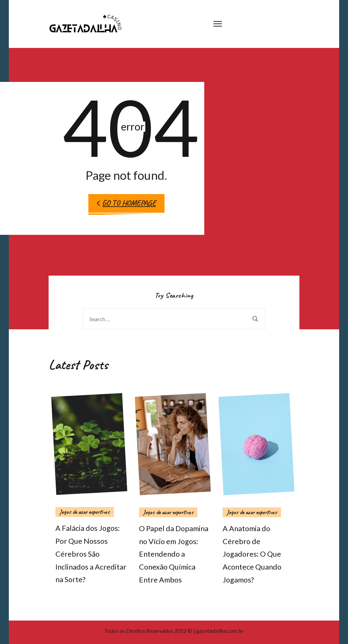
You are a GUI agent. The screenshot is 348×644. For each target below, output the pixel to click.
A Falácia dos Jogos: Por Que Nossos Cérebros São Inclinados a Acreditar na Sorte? (91, 554)
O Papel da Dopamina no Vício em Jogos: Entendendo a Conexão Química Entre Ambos (174, 554)
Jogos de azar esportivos (85, 512)
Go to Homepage (126, 203)
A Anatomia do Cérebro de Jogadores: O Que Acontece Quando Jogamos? (252, 554)
